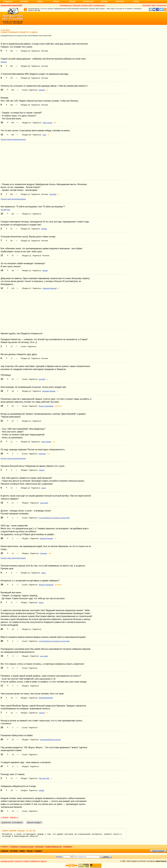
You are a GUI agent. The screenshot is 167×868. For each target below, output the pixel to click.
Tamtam (42, 470)
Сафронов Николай (50, 288)
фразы (30, 851)
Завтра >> (14, 817)
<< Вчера (5, 817)
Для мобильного (66, 5)
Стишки (72, 2)
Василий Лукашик (49, 391)
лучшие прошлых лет (53, 847)
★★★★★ (58, 406)
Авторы (104, 2)
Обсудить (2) (25, 194)
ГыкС (44, 135)
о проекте (26, 861)
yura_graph (44, 503)
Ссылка (25, 90)
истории (14, 851)
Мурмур (44, 229)
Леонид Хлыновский (46, 406)
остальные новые (27, 847)
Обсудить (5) (25, 78)
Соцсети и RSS (87, 5)
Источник (45, 51)
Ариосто (42, 713)
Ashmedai (42, 454)
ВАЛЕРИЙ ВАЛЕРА (46, 698)
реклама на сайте (7, 861)
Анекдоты (8, 2)
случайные (68, 847)
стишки (38, 851)
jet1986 (41, 790)
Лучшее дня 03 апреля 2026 (11, 5)
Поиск (136, 2)
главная (4, 851)
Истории (24, 2)
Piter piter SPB (44, 778)
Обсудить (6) (25, 66)
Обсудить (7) (27, 214)
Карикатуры (88, 2)
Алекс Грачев (47, 123)
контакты (18, 861)
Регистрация (162, 5)
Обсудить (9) (27, 135)
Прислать (120, 2)
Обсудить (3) (25, 51)
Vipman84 (53, 194)
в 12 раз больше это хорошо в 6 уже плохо (54, 518)
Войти (154, 5)
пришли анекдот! (158, 851)
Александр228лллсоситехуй (50, 740)
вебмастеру (35, 861)
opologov (42, 90)
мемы (22, 851)
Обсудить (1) (27, 123)
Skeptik (45, 271)
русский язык (5, 210)
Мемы (40, 2)
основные (14, 847)
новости (44, 861)
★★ (55, 123)
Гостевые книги (99, 5)
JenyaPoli (42, 379)
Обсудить (24, 470)
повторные (39, 847)
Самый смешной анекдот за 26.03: (19, 831)
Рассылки (76, 5)
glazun (44, 488)
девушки (4, 62)
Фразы (56, 2)
